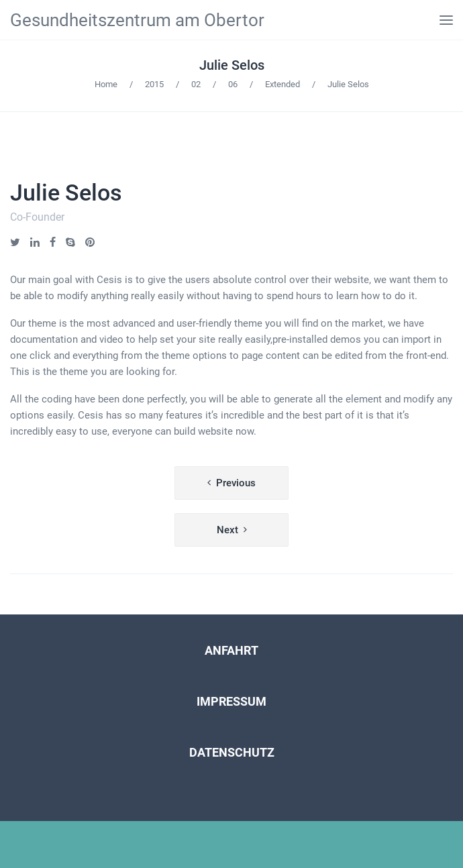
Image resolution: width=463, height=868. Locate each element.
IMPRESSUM (232, 701)
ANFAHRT (232, 650)
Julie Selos (232, 65)
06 (233, 84)
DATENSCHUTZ (232, 752)
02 (196, 84)
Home (106, 84)
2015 (154, 84)
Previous (236, 483)
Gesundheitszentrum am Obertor (137, 20)
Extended (282, 84)
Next (227, 530)
